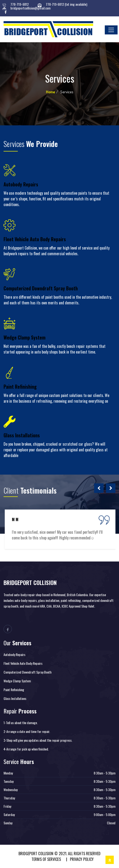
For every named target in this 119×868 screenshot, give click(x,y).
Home (50, 92)
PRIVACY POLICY (82, 859)
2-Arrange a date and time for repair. (27, 731)
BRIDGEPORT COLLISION (30, 582)
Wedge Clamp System (25, 337)
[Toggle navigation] (111, 30)
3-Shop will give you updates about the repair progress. (38, 740)
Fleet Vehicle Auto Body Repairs (35, 239)
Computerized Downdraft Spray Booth (41, 288)
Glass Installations (22, 435)
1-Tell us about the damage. (21, 723)
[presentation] (99, 488)
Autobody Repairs (21, 184)
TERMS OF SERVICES (46, 859)
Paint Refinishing (20, 387)
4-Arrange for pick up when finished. (26, 749)
